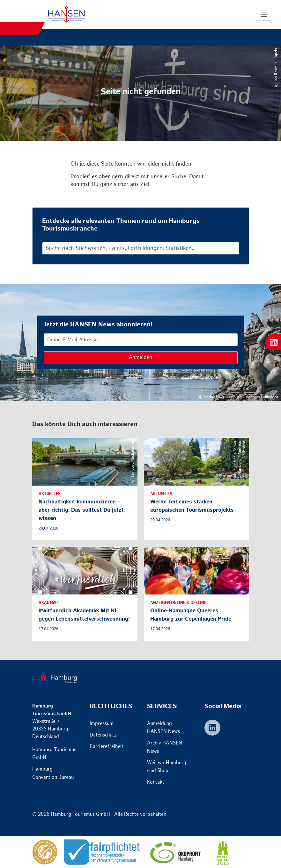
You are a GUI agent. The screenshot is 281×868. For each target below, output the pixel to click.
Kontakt (156, 782)
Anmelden (140, 357)
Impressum (102, 724)
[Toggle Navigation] (264, 14)
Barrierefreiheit (107, 747)
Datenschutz (103, 735)
